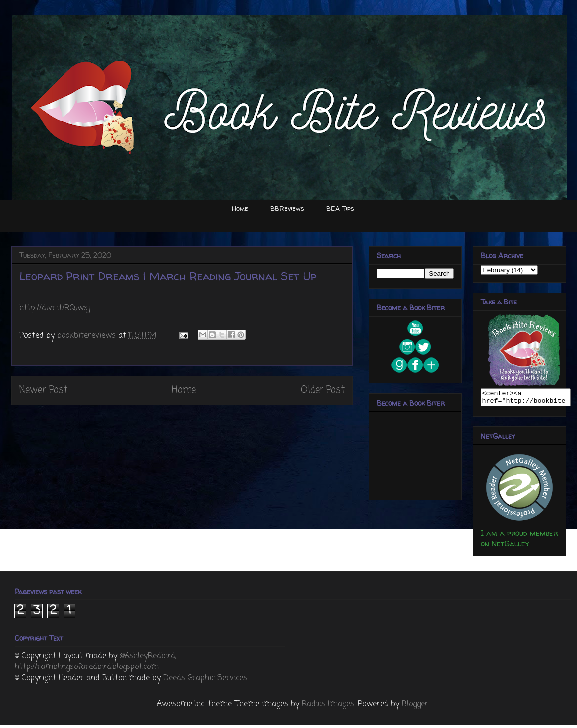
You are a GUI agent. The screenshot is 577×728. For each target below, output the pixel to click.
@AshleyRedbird (147, 659)
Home (240, 208)
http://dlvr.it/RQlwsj (55, 308)
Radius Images (328, 707)
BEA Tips (340, 208)
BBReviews (287, 208)
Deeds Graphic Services (205, 681)
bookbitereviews (88, 336)
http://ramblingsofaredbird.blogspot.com (87, 670)
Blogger (415, 707)
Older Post (323, 390)
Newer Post (43, 390)
